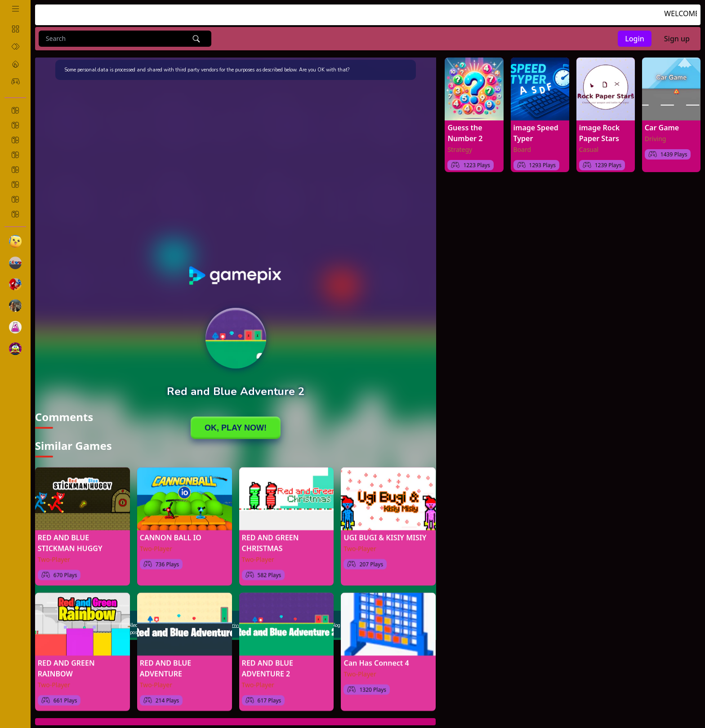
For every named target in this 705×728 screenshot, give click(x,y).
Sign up (677, 39)
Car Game (662, 128)
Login (635, 39)
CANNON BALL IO (171, 533)
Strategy (460, 149)
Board (522, 149)
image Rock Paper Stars (599, 133)
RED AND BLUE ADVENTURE (165, 664)
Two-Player (54, 555)
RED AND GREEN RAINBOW (66, 664)
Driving (656, 139)
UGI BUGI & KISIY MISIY (385, 533)
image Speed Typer (536, 133)
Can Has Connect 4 (376, 658)
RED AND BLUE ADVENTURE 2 (268, 664)
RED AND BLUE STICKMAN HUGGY (70, 538)
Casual (589, 149)
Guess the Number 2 (465, 133)
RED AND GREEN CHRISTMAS (270, 538)
